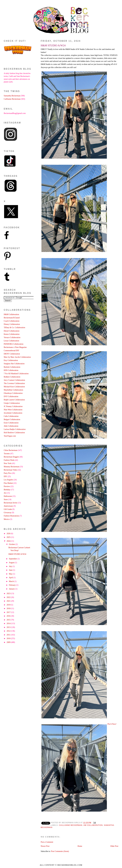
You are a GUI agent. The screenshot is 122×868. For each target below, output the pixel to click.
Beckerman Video (11, 470)
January (12, 589)
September (13, 559)
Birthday (7, 490)
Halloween (8, 496)
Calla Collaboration (11, 416)
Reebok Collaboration (12, 367)
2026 (9, 534)
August (12, 563)
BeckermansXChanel (12, 318)
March (12, 581)
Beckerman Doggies (11, 457)
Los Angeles (8, 480)
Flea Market (8, 483)
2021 (9, 601)
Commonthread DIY (12, 351)
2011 (9, 635)
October (12, 544)
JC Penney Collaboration (13, 406)
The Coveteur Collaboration (14, 383)
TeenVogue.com (10, 436)
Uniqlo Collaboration (12, 403)
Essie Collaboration (11, 423)
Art (5, 493)
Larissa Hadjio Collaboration (15, 429)
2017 (9, 612)
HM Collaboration (93, 825)
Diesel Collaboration (12, 331)
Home (80, 846)
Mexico (7, 519)
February (12, 585)
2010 (9, 638)
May (11, 574)
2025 (9, 537)
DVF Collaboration (11, 396)
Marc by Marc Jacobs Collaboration (17, 357)
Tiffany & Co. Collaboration (15, 328)
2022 (9, 597)
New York (8, 463)
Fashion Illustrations (12, 516)
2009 (9, 642)
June (11, 570)
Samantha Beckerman (12, 96)
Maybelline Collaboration (13, 390)
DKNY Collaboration (12, 354)
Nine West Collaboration (13, 410)
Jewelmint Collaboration (13, 413)
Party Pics (8, 473)
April (11, 578)
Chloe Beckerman (11, 450)
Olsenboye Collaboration (13, 393)
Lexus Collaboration (12, 341)
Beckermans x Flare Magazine (15, 347)
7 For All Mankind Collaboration (16, 374)
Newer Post (45, 846)
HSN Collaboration (11, 370)
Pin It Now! (112, 724)
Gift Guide (8, 509)
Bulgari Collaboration (12, 419)
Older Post (114, 846)
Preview (7, 486)
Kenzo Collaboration (12, 334)
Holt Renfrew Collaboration (14, 433)
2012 (9, 631)
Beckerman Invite (10, 503)
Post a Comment (47, 842)
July (11, 566)
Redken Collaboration (12, 377)
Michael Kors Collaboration (14, 387)
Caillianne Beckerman (71, 825)
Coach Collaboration (12, 321)
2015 (9, 620)
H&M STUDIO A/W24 (53, 45)
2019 (9, 605)
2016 (9, 616)
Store (6, 499)
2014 (9, 623)
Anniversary (8, 506)
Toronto (7, 454)
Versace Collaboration (12, 337)
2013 (9, 627)
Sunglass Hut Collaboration (14, 364)
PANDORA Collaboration (14, 344)
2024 (9, 541)
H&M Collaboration (11, 314)
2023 (9, 593)
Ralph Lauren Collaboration (14, 400)
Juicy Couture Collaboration (14, 380)
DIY (5, 476)
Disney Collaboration (12, 324)
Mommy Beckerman (12, 467)
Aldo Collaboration (11, 426)
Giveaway (8, 513)
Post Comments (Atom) (60, 851)
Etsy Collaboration (11, 360)
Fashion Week (9, 460)
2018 (9, 608)
